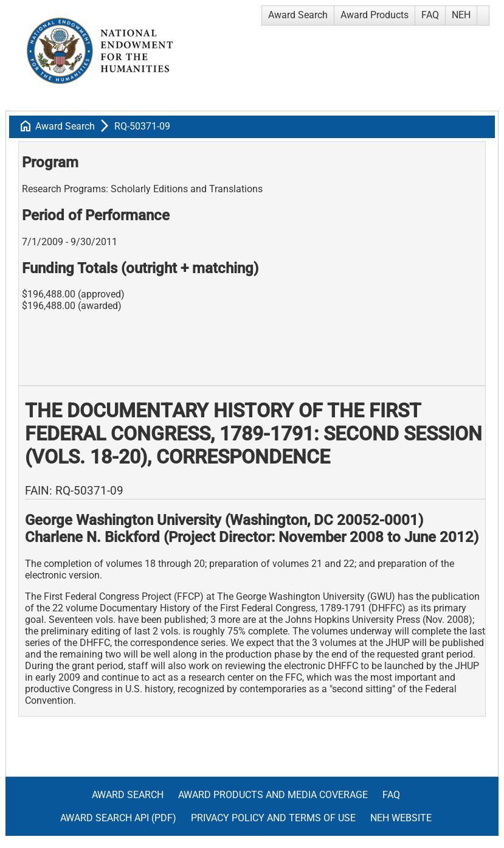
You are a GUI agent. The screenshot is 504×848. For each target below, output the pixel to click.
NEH (461, 15)
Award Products (375, 15)
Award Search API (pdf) (118, 818)
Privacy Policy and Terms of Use (273, 818)
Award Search (298, 15)
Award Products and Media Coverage (273, 795)
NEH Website (401, 818)
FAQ (430, 15)
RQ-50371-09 (142, 126)
